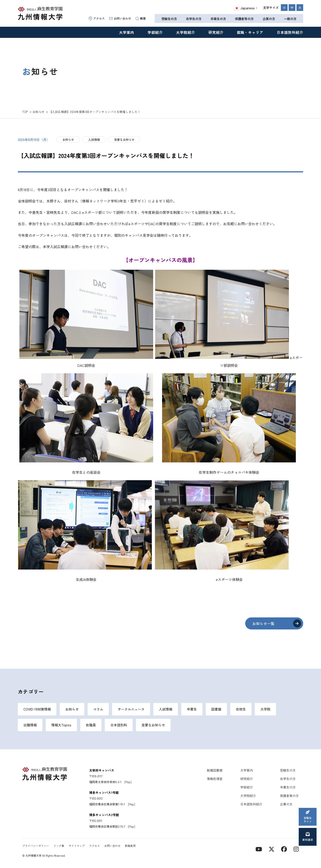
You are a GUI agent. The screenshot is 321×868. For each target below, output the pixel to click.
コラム (98, 709)
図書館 (216, 709)
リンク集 (59, 846)
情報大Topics (61, 725)
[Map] (128, 782)
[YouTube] (259, 849)
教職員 (91, 725)
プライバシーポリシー (36, 846)
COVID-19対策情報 (37, 709)
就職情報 (30, 725)
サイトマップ (77, 846)
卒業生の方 (218, 19)
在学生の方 (194, 19)
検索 (141, 18)
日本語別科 (119, 725)
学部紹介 (155, 32)
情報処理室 (215, 779)
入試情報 (94, 140)
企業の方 (269, 19)
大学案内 (127, 32)
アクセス (97, 18)
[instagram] (296, 849)
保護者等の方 (244, 19)
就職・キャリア (250, 32)
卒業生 (192, 709)
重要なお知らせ (124, 140)
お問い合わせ (120, 18)
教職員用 (130, 846)
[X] (272, 849)
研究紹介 (216, 32)
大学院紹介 (186, 32)
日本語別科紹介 (290, 32)
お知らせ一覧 (263, 623)
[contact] (284, 849)
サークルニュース (131, 709)
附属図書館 (215, 770)
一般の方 (290, 19)
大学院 (265, 709)
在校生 (241, 709)
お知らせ (68, 140)
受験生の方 (169, 19)
